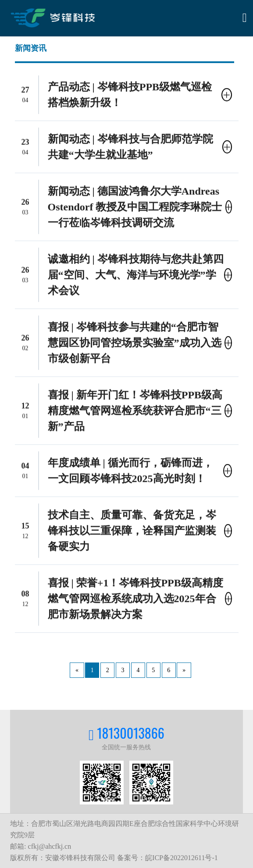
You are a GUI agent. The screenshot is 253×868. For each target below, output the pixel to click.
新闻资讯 (31, 47)
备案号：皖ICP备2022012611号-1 (167, 858)
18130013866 (131, 733)
